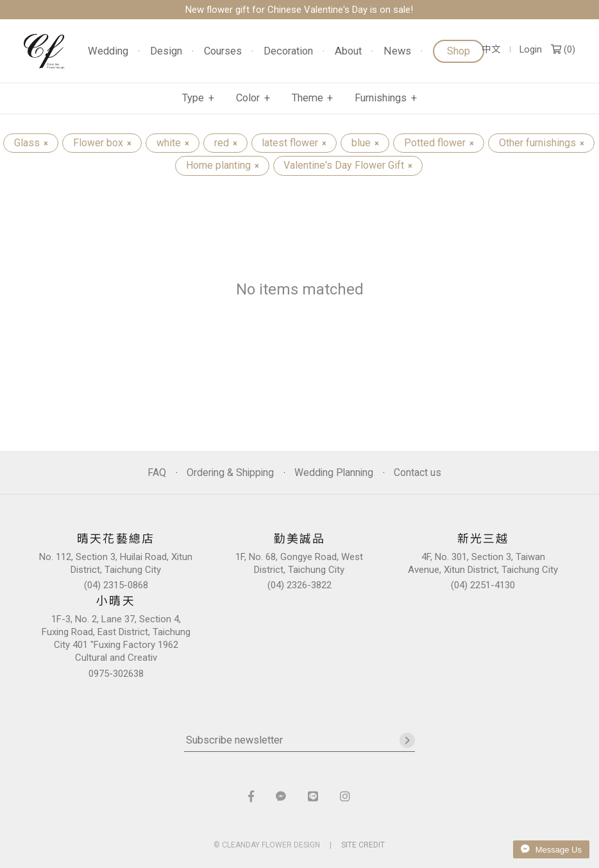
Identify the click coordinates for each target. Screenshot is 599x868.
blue (365, 143)
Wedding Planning (334, 472)
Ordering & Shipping (230, 472)
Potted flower (439, 143)
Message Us (551, 849)
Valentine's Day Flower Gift (348, 165)
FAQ (157, 472)
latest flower (294, 143)
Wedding (108, 52)
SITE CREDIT (363, 845)
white (173, 143)
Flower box (102, 143)
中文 (491, 50)
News (397, 52)
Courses (223, 52)
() (563, 50)
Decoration (288, 52)
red (225, 143)
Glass (31, 143)
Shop (459, 51)
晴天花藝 (44, 51)
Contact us (418, 472)
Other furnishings (541, 143)
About (348, 52)
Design (166, 52)
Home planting (222, 165)
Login (531, 50)
